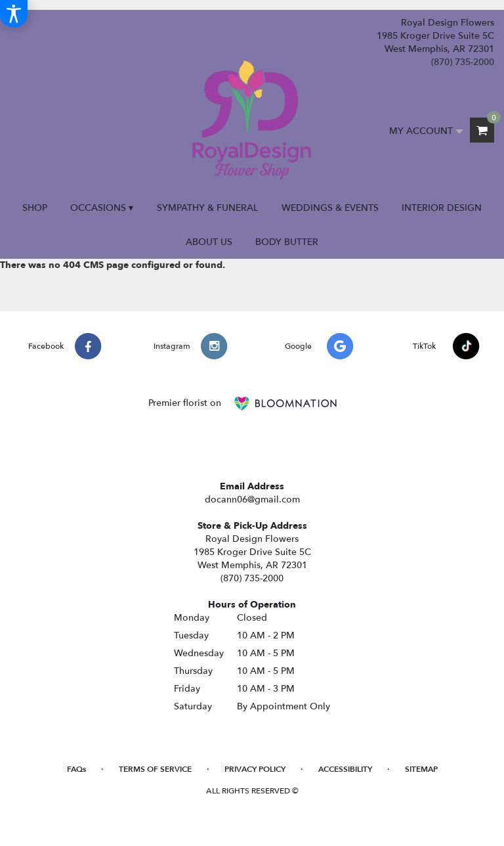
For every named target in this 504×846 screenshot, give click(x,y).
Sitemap (421, 769)
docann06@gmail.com (252, 500)
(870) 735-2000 (463, 62)
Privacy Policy (255, 769)
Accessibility (345, 769)
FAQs (76, 769)
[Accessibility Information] (14, 14)
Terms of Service (155, 769)
